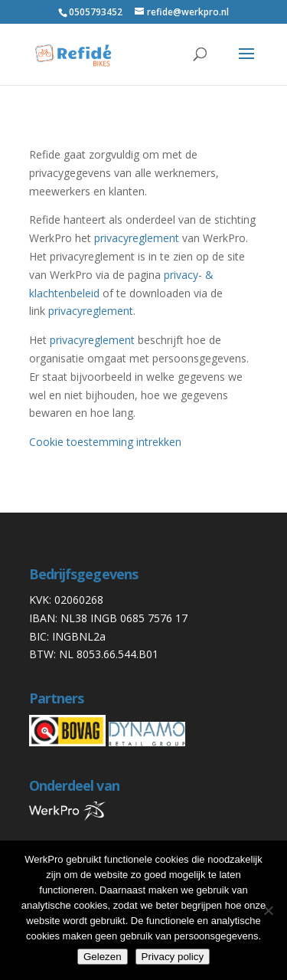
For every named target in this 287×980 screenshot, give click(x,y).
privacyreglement (137, 238)
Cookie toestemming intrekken (105, 442)
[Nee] (268, 910)
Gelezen (103, 957)
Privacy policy (173, 957)
